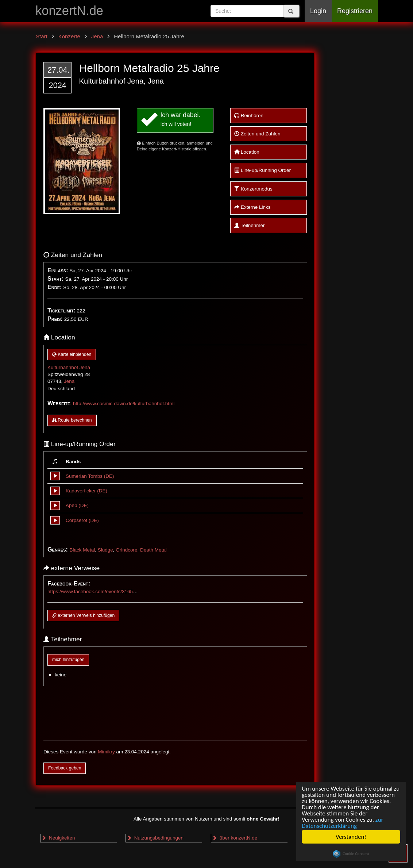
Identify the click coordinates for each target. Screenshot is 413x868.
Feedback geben (65, 768)
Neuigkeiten (58, 838)
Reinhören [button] (249, 116)
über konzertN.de (235, 838)
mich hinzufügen (68, 660)
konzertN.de (69, 11)
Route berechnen (72, 420)
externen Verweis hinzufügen (83, 615)
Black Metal (82, 550)
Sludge (105, 550)
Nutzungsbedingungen (155, 838)
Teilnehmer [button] (250, 225)
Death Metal (153, 550)
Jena (69, 381)
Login (318, 11)
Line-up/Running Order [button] (263, 170)
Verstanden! (351, 837)
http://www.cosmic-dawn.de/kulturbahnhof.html (124, 404)
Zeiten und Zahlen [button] (257, 134)
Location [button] (247, 152)
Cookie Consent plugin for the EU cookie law (351, 854)
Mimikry (106, 752)
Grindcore (126, 550)
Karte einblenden (72, 354)
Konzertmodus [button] (253, 189)
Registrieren (355, 11)
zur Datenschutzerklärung (342, 823)
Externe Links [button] (252, 207)
